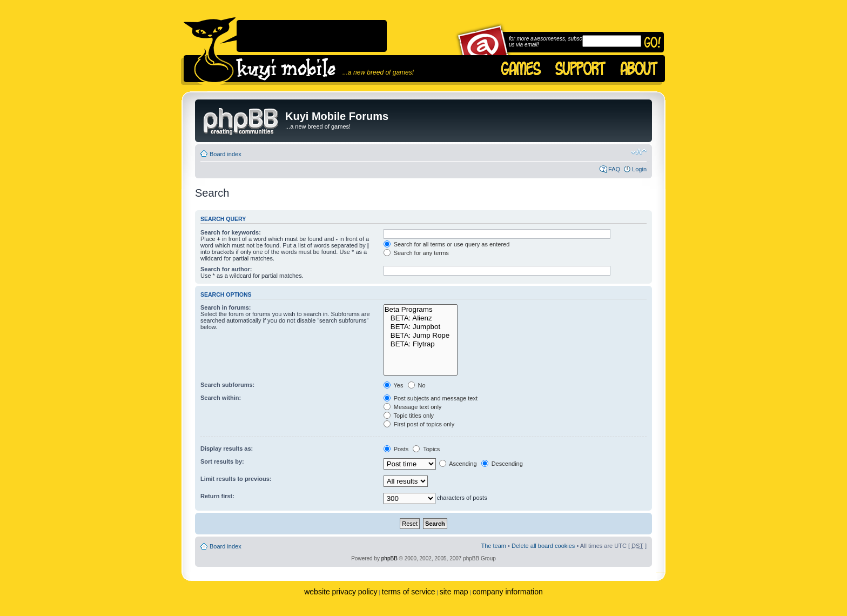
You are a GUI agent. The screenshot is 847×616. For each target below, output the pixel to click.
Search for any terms (416, 253)
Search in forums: (226, 307)
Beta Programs (421, 310)
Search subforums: (227, 385)
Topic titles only (409, 416)
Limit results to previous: (236, 479)
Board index (226, 154)
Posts (396, 449)
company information (508, 592)
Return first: (217, 496)
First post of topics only (419, 424)
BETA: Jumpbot (421, 327)
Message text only (413, 407)
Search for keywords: (231, 232)
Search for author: (226, 269)
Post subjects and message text (431, 398)
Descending (502, 464)
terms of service (409, 592)
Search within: (221, 398)
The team (494, 546)
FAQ (614, 169)
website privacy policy (341, 592)
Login (639, 169)
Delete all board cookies (543, 546)
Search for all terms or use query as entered (447, 244)
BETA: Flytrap (421, 344)
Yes (394, 385)
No (417, 385)
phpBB (389, 558)
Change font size (639, 152)
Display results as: (227, 448)
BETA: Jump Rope (421, 336)
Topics (426, 449)
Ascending (458, 464)
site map (454, 592)
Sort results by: (222, 461)
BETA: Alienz (421, 318)
